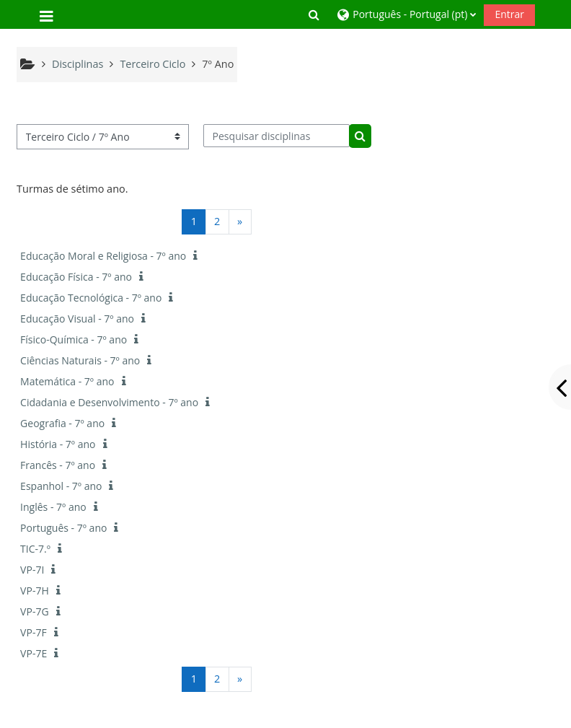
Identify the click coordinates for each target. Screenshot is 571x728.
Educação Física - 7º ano (76, 277)
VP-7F (34, 632)
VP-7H (35, 591)
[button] (314, 14)
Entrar (509, 14)
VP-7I (32, 570)
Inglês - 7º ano (53, 507)
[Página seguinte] (240, 222)
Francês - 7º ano (58, 465)
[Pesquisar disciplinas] (276, 136)
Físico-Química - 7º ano (74, 339)
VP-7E (34, 653)
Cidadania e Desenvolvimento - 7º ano (109, 402)
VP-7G (34, 611)
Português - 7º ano (63, 528)
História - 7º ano (58, 444)
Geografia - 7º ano (62, 423)
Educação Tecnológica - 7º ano (91, 298)
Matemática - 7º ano (67, 381)
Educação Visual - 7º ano (77, 319)
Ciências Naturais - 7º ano (80, 360)
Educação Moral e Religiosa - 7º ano (103, 256)
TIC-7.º (35, 549)
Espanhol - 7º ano (61, 486)
